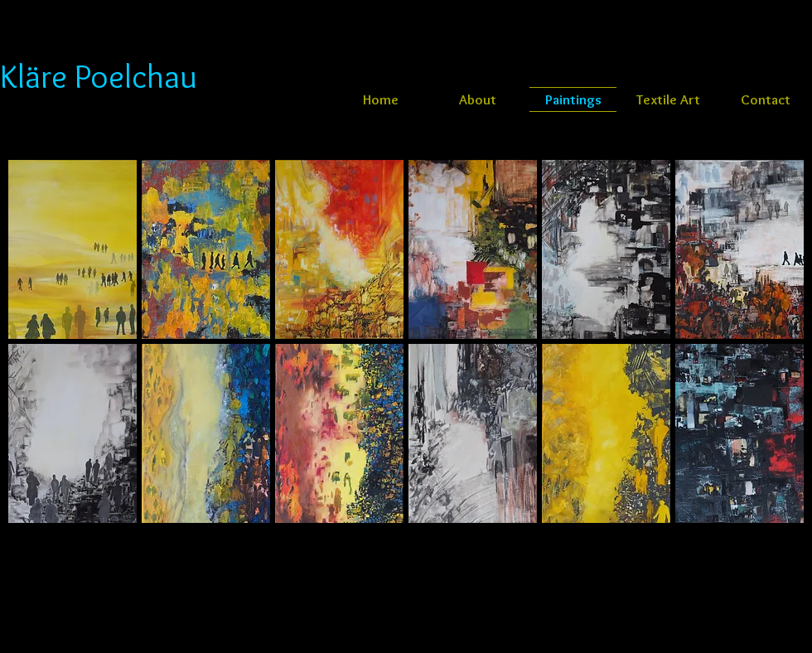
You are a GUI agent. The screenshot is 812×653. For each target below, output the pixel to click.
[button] (72, 249)
